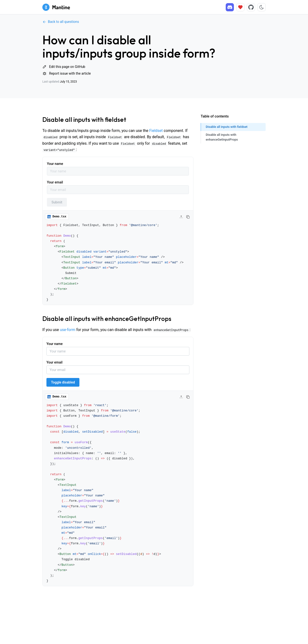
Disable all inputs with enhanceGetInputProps (107, 319)
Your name (55, 164)
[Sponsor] (240, 7)
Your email (55, 182)
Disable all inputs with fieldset (84, 120)
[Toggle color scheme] (262, 7)
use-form (68, 330)
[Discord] (230, 7)
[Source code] (251, 7)
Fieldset (156, 131)
